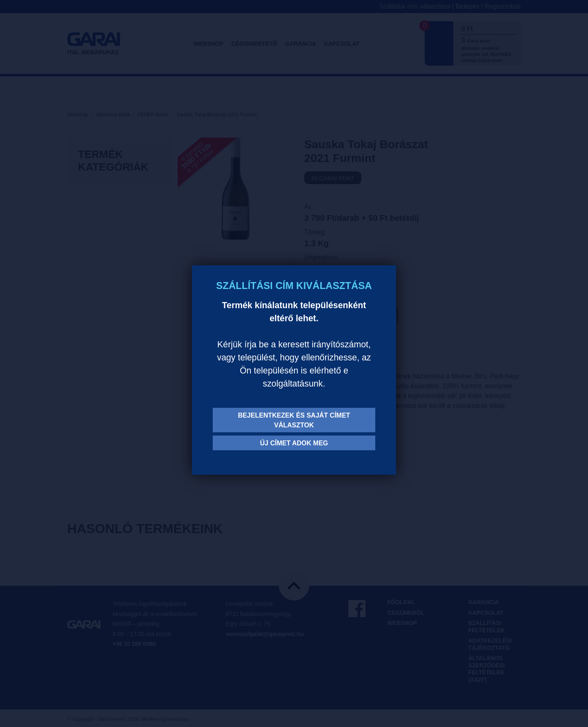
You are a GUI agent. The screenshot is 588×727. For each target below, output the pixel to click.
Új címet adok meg (294, 443)
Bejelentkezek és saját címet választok (294, 420)
